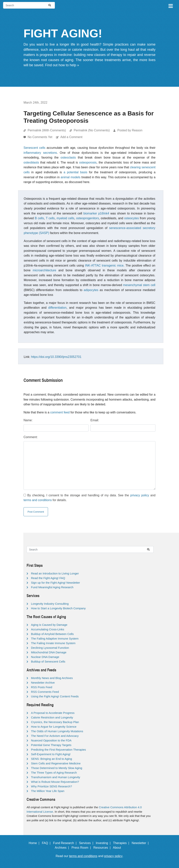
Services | (87, 843)
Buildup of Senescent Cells (48, 661)
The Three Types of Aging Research (54, 773)
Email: (95, 420)
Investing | (104, 843)
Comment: (31, 437)
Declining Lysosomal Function (50, 648)
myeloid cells (65, 218)
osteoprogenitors (87, 218)
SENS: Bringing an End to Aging (51, 759)
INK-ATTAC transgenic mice (104, 265)
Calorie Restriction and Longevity (52, 717)
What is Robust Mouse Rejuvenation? (55, 782)
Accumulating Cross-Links (48, 629)
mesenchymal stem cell (139, 285)
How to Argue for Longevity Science (54, 727)
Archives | (63, 848)
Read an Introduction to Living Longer (55, 573)
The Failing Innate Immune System (53, 643)
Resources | (103, 848)
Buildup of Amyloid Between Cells (52, 634)
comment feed (60, 412)
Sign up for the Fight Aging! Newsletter (55, 583)
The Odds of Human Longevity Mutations (57, 731)
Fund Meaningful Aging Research (52, 587)
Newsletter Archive (43, 683)
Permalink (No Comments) (92, 130)
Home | (35, 843)
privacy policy (140, 495)
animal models (71, 177)
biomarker (90, 213)
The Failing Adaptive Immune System (55, 639)
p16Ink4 (104, 213)
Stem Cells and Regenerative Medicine (56, 763)
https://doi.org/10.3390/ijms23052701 (56, 357)
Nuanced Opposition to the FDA (51, 740)
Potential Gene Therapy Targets (51, 745)
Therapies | (122, 843)
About (119, 848)
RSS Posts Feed (42, 687)
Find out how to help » (62, 65)
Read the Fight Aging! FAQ (48, 578)
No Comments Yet (40, 137)
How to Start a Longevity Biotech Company (58, 608)
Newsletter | (141, 843)
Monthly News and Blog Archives (52, 678)
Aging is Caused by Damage (49, 625)
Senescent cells (34, 148)
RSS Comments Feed (45, 692)
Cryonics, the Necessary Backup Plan (55, 722)
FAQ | (47, 843)
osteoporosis (88, 162)
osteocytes (131, 218)
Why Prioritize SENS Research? (51, 786)
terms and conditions (38, 500)
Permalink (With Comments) (47, 130)
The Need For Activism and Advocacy (55, 736)
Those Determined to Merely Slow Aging (57, 768)
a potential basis (75, 172)
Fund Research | (65, 843)
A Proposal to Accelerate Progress (53, 713)
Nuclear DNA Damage (45, 657)
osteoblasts (31, 162)
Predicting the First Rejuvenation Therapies (58, 750)
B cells (39, 218)
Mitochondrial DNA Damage (49, 652)
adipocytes (91, 290)
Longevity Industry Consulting (50, 604)
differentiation (57, 308)
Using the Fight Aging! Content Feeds (55, 696)
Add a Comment (71, 137)
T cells (50, 218)
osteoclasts (68, 157)
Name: (28, 420)
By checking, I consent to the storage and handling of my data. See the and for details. (89, 498)
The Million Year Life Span (48, 791)
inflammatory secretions (40, 153)
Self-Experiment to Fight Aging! (51, 754)
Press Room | (82, 848)
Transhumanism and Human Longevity (56, 777)
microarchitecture (44, 270)
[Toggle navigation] (170, 5)
